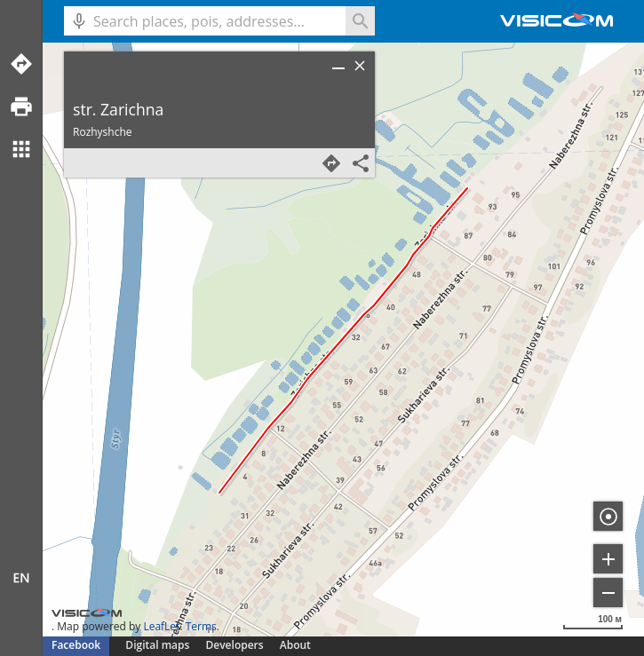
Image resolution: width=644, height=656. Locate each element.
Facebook (76, 645)
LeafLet (161, 626)
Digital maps (159, 645)
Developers (235, 645)
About (295, 645)
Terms (201, 626)
